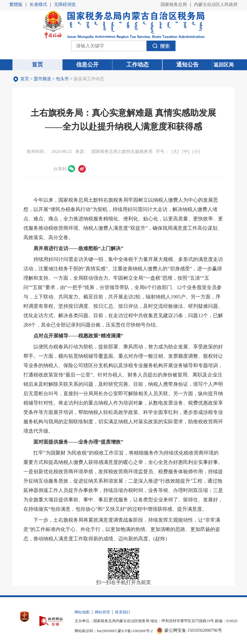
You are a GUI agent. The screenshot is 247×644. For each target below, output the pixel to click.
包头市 (62, 79)
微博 (82, 169)
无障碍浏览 (65, 5)
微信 (72, 169)
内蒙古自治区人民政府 (216, 5)
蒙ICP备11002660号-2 (135, 631)
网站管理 (102, 612)
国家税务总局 (174, 5)
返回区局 (224, 65)
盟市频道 (42, 79)
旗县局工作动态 (89, 79)
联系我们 (123, 612)
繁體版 (16, 5)
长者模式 (38, 5)
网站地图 (82, 612)
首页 (25, 79)
